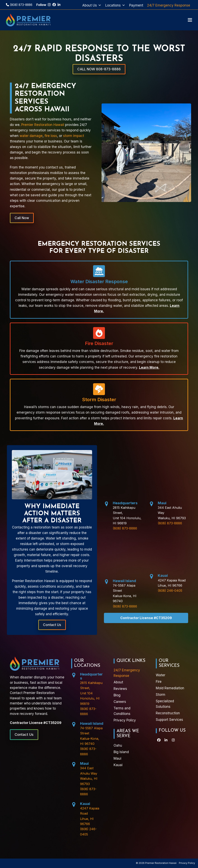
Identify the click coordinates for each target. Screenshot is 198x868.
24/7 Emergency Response (169, 5)
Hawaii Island (124, 581)
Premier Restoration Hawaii (43, 125)
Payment (136, 5)
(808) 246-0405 (170, 591)
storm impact (74, 136)
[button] (190, 20)
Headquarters (125, 503)
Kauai (163, 575)
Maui (162, 503)
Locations (115, 5)
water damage (31, 136)
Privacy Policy (187, 863)
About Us (92, 5)
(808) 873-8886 (19, 5)
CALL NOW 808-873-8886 (99, 69)
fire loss (51, 136)
